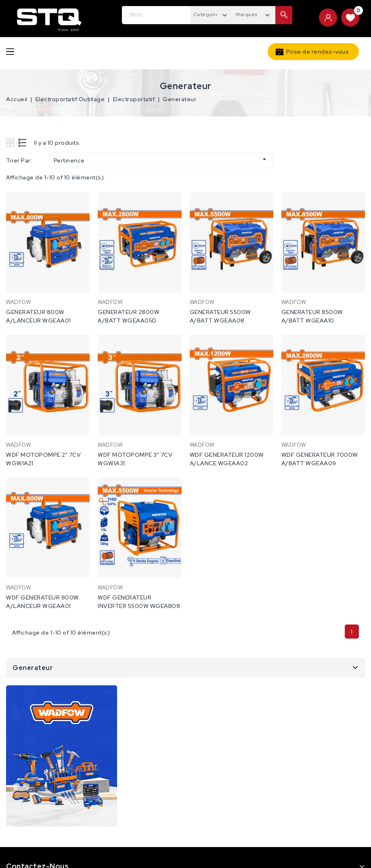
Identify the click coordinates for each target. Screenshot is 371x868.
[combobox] (212, 14)
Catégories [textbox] (208, 15)
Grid (11, 143)
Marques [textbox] (247, 15)
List (23, 143)
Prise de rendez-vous (318, 52)
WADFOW (18, 302)
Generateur (33, 668)
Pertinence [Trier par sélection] (161, 160)
